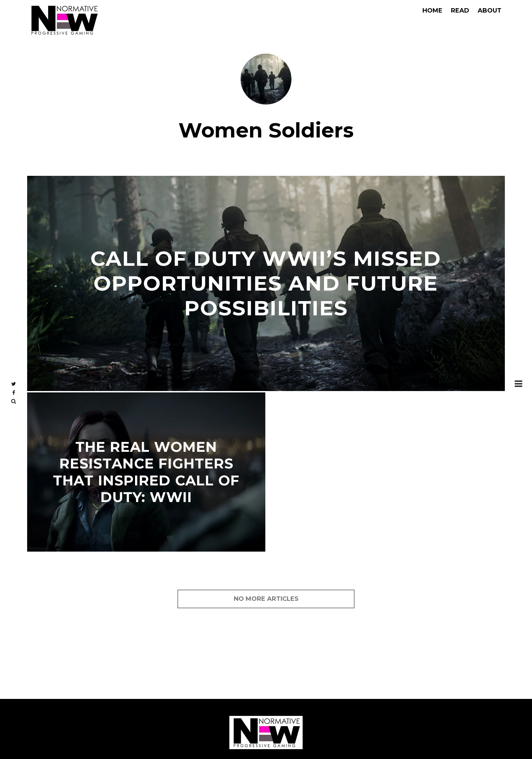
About (490, 11)
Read (460, 11)
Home (432, 11)
